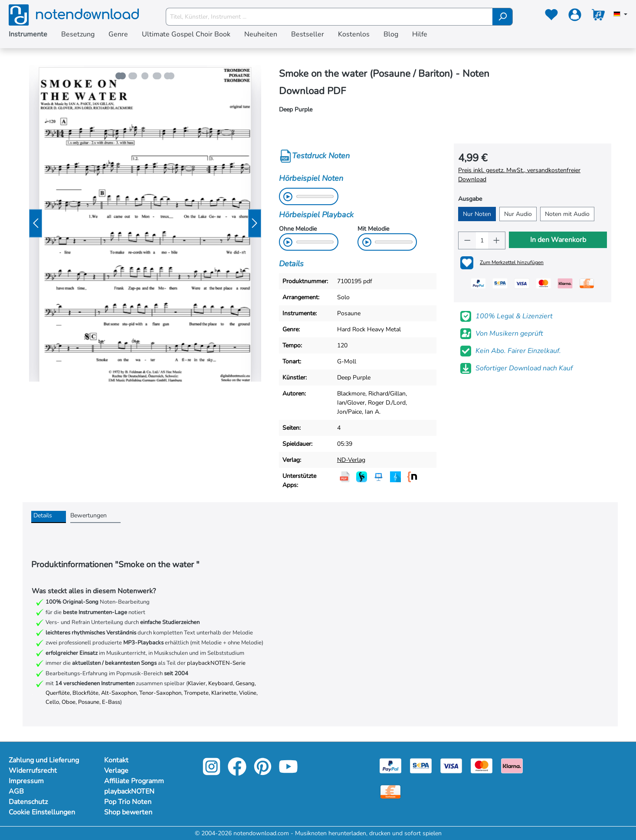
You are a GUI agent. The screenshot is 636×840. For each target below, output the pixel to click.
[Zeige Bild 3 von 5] (145, 76)
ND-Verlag (351, 460)
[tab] (49, 517)
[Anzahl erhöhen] (497, 240)
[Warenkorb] (598, 16)
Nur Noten (477, 214)
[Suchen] (503, 17)
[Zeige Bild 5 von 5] (171, 76)
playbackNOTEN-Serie (216, 663)
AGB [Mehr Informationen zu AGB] (16, 791)
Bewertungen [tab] (89, 515)
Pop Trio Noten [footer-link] (128, 802)
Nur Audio (518, 214)
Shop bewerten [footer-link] (128, 812)
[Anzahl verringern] (467, 240)
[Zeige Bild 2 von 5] (132, 76)
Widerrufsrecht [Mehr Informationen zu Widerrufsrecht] (33, 771)
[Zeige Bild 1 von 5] (119, 76)
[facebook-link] (238, 773)
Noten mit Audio (567, 214)
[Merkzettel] (551, 16)
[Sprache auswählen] (620, 15)
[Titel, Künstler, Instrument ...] (329, 17)
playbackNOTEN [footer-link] (129, 791)
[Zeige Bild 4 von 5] (158, 76)
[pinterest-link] (264, 773)
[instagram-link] (212, 773)
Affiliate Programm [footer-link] (134, 781)
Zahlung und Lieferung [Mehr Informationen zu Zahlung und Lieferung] (44, 760)
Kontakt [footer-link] (116, 760)
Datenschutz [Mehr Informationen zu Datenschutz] (28, 802)
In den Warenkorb (558, 240)
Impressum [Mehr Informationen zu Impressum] (26, 781)
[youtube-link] (288, 773)
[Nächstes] (255, 224)
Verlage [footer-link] (116, 771)
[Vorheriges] (36, 224)
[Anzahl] (482, 240)
